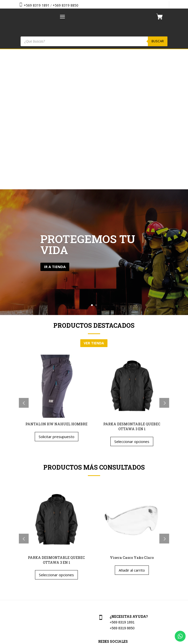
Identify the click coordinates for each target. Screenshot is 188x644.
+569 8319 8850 (65, 5)
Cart (101, 549)
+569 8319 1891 (37, 5)
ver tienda (94, 203)
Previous (24, 263)
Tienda (23, 559)
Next (164, 263)
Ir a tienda (55, 126)
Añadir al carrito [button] (132, 430)
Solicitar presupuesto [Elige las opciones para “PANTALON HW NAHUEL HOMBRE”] (57, 296)
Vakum (123, 641)
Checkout (105, 559)
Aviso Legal (106, 570)
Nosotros (25, 570)
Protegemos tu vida (88, 104)
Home (23, 549)
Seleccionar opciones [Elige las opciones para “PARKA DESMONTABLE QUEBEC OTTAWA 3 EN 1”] (132, 301)
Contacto (25, 581)
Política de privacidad (114, 581)
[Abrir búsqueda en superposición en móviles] (94, 41)
